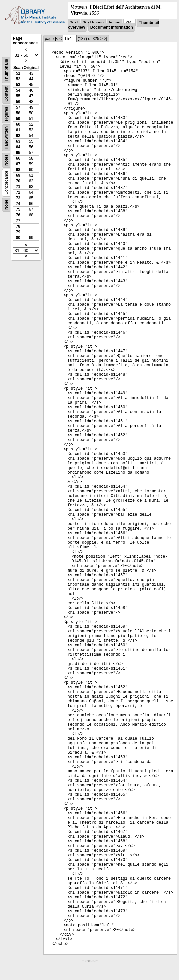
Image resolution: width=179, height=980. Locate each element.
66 (18, 158)
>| (105, 39)
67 (18, 164)
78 (18, 226)
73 (18, 198)
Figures (6, 114)
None (6, 205)
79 (18, 232)
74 (18, 204)
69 (18, 175)
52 (18, 79)
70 (18, 181)
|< (57, 39)
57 (18, 107)
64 (18, 147)
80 (18, 238)
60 (18, 124)
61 (18, 130)
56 (18, 102)
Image (114, 23)
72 (18, 192)
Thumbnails (6, 70)
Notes (6, 160)
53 (18, 85)
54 (18, 90)
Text (74, 23)
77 (18, 221)
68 (18, 170)
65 (18, 153)
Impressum (89, 961)
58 (18, 113)
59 (18, 119)
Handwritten (6, 138)
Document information (112, 27)
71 (18, 187)
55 (18, 96)
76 (18, 215)
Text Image (93, 23)
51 (18, 73)
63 (18, 141)
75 (18, 209)
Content (6, 94)
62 (18, 136)
